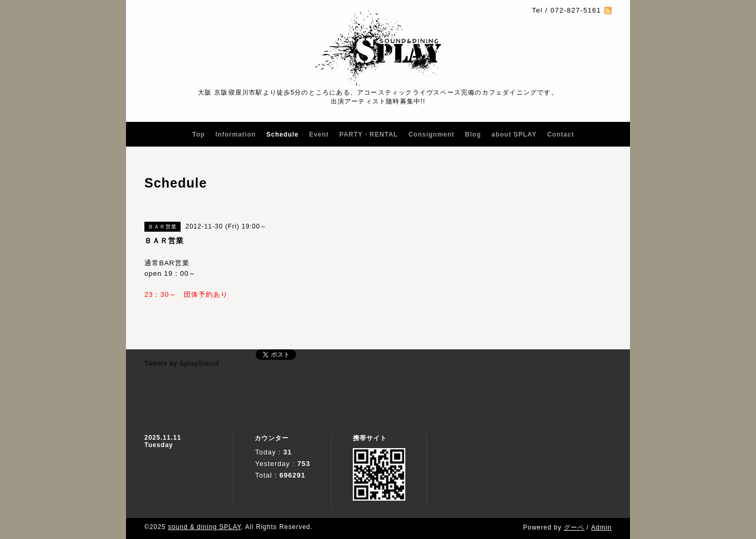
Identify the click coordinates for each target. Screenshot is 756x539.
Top (198, 134)
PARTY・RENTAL (369, 134)
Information (235, 134)
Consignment (432, 134)
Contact (561, 134)
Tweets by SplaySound (182, 364)
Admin (601, 527)
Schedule (282, 134)
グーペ (574, 527)
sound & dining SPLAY (204, 527)
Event (319, 134)
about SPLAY (514, 134)
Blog (473, 134)
